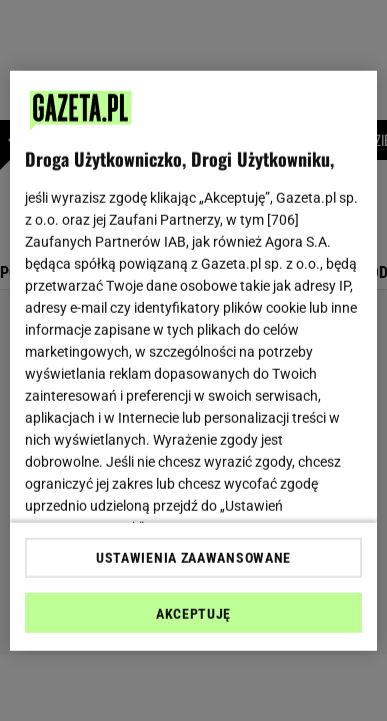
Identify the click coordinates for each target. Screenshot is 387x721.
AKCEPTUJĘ (193, 614)
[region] (194, 360)
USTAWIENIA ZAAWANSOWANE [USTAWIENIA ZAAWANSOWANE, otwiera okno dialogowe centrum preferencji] (193, 558)
